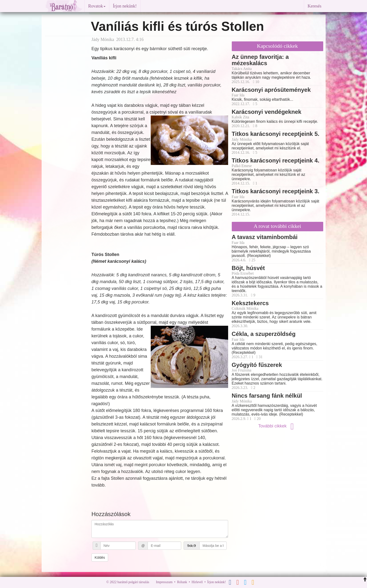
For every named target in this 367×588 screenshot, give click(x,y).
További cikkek (277, 426)
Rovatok (97, 6)
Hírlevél (197, 582)
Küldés (100, 557)
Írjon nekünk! (125, 6)
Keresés (315, 6)
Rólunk (182, 582)
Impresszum (164, 582)
